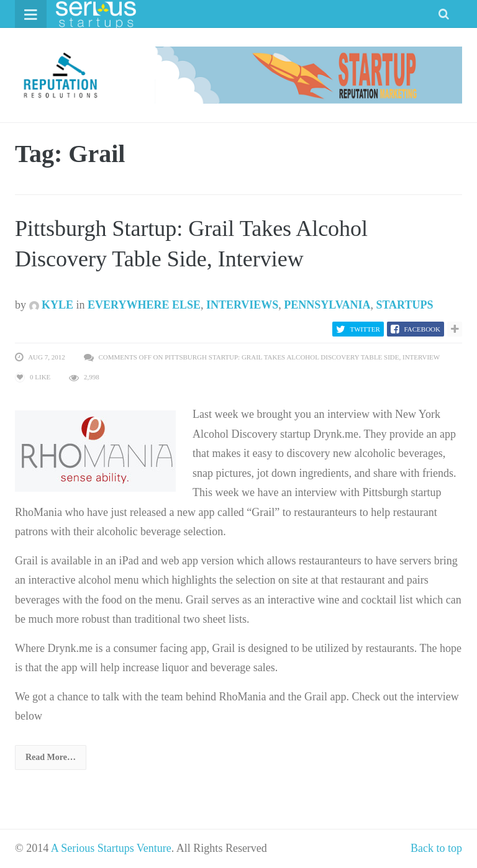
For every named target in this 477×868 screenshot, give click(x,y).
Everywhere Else (144, 305)
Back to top (436, 848)
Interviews (242, 305)
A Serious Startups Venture (111, 848)
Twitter (365, 329)
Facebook (422, 329)
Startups (404, 305)
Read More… (51, 757)
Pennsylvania (327, 305)
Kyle (52, 305)
